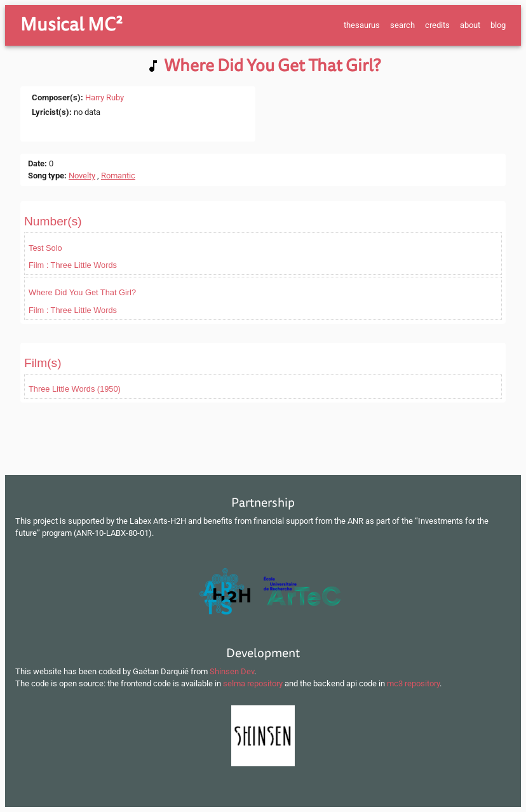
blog (498, 25)
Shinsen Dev (232, 671)
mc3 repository (413, 683)
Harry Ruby (105, 97)
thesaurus (362, 25)
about (470, 25)
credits (437, 25)
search (402, 25)
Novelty (82, 176)
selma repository (253, 683)
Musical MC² (71, 25)
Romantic (118, 176)
